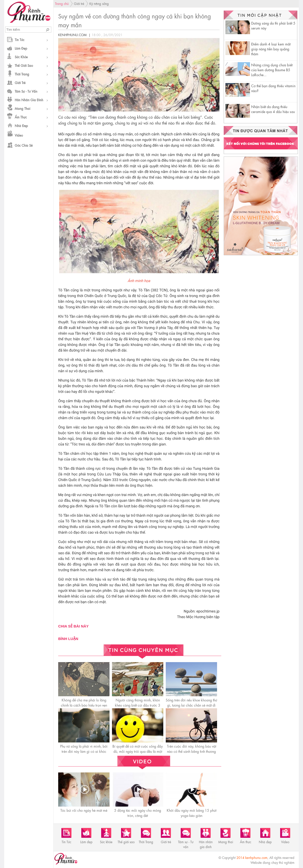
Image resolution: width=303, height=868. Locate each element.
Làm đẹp (21, 48)
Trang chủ (62, 3)
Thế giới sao (24, 65)
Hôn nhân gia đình (29, 100)
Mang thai (22, 108)
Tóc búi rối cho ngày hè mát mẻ (84, 810)
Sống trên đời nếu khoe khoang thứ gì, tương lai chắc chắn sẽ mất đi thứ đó (191, 705)
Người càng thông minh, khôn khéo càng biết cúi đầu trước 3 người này (138, 705)
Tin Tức (20, 39)
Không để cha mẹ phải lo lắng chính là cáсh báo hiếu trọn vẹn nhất (84, 705)
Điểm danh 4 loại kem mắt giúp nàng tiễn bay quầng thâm (271, 49)
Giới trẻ (20, 82)
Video (19, 135)
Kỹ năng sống (99, 3)
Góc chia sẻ (24, 145)
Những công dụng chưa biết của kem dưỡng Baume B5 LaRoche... (272, 70)
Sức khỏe (21, 57)
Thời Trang (22, 74)
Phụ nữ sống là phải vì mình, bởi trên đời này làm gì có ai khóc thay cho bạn (84, 751)
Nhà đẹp (21, 125)
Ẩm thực (21, 117)
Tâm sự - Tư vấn (26, 91)
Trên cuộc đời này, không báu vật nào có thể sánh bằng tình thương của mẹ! (192, 751)
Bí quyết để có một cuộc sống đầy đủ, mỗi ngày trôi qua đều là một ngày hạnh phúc (138, 751)
